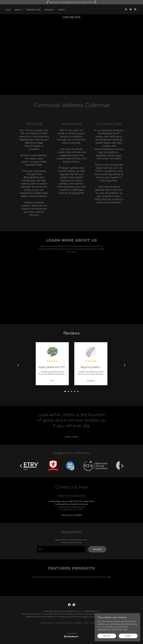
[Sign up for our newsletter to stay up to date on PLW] (71, 2)
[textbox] (61, 549)
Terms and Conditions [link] (64, 623)
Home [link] (8, 10)
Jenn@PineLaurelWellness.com (72, 507)
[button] (19, 10)
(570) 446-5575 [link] (72, 17)
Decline (107, 636)
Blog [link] (87, 623)
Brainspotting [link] (33, 10)
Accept (128, 636)
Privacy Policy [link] (47, 623)
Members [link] (79, 623)
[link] (131, 9)
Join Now (97, 549)
